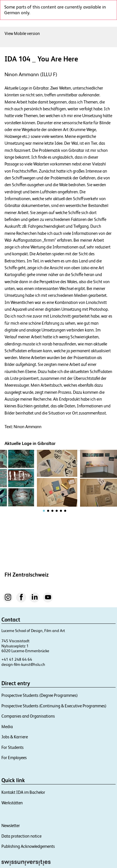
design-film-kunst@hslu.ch (23, 664)
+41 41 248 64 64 (17, 659)
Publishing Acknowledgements (28, 846)
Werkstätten (12, 803)
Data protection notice (21, 836)
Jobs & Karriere (15, 737)
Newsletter (11, 825)
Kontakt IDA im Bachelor (23, 792)
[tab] (44, 511)
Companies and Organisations (28, 716)
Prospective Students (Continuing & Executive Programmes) (54, 706)
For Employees (14, 758)
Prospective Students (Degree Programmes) (40, 695)
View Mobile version (22, 33)
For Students (12, 747)
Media (7, 727)
